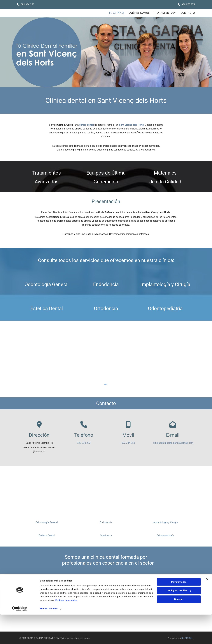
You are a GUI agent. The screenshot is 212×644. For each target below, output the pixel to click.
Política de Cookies (162, 597)
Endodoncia (106, 284)
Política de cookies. (67, 630)
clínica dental (87, 124)
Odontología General (47, 284)
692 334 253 (128, 442)
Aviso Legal (158, 589)
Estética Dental (47, 308)
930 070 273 (188, 4)
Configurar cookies (179, 620)
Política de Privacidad (163, 593)
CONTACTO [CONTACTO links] (188, 12)
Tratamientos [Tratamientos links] (164, 12)
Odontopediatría (165, 308)
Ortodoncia (106, 308)
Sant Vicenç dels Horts (131, 124)
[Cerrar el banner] (207, 609)
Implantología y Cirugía (165, 284)
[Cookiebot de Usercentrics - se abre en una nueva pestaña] (20, 638)
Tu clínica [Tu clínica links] (116, 12)
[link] (163, 13)
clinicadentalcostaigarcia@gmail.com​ (173, 442)
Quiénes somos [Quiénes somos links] (139, 12)
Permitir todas (179, 611)
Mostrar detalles (49, 638)
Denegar (179, 629)
